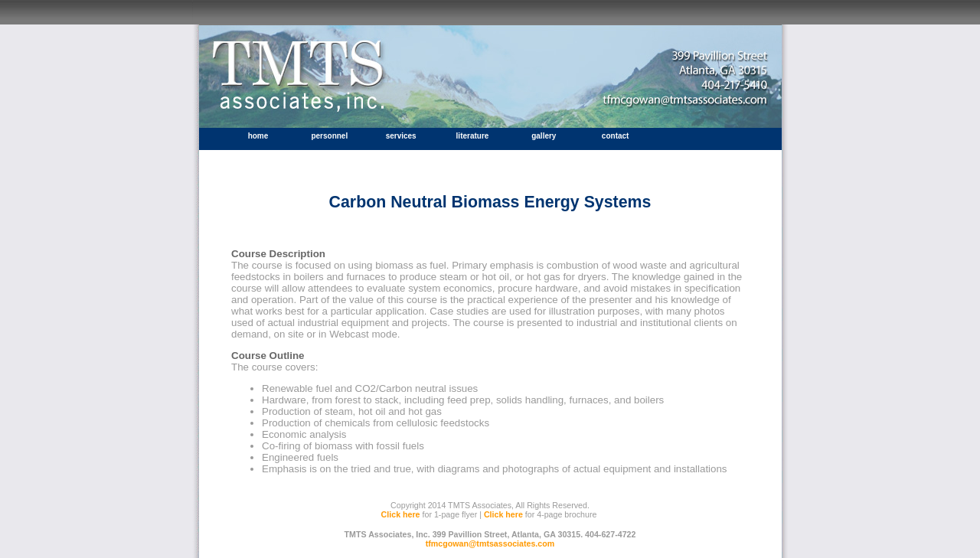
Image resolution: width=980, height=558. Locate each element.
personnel (329, 136)
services (401, 136)
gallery (544, 136)
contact (616, 136)
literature (473, 136)
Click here (401, 514)
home (258, 136)
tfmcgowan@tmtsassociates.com (490, 543)
